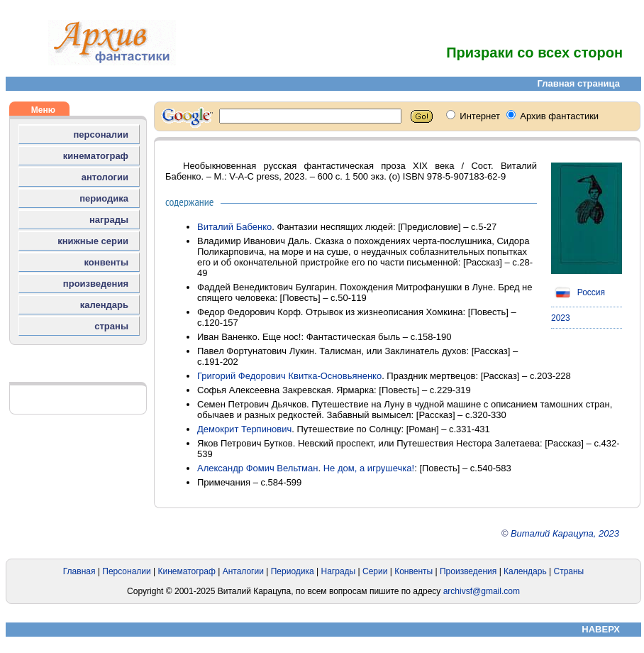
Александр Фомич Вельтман (257, 468)
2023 (561, 318)
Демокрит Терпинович (244, 429)
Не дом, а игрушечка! (369, 468)
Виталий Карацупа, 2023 (565, 533)
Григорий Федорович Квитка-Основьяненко (289, 376)
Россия (578, 292)
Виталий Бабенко (234, 227)
